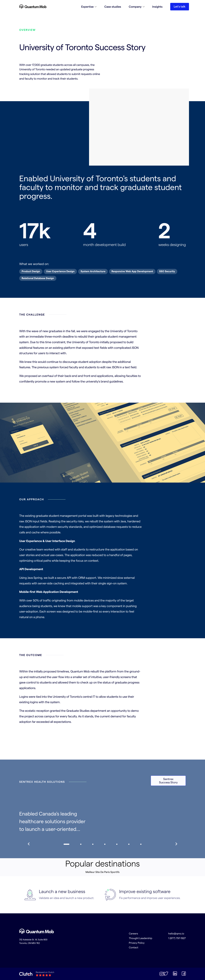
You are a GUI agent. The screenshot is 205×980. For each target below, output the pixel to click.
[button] (89, 7)
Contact (133, 947)
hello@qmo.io (176, 934)
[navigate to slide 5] (129, 844)
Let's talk (180, 6)
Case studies (113, 7)
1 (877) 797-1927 (177, 938)
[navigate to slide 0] (66, 844)
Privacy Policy (137, 943)
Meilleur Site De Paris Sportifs (102, 872)
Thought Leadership (140, 938)
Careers (133, 934)
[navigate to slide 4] (117, 844)
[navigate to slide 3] (105, 844)
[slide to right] (176, 844)
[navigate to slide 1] (81, 844)
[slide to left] (29, 844)
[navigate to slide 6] (141, 844)
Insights (157, 7)
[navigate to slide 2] (93, 844)
